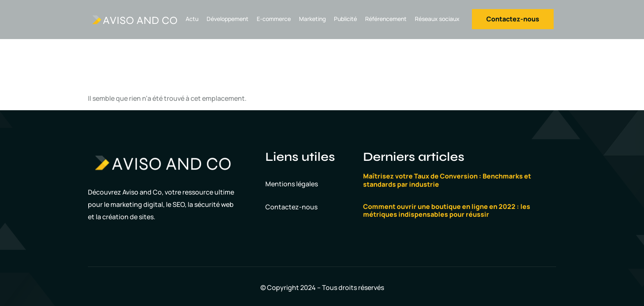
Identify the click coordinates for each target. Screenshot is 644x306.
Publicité (345, 19)
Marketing (312, 19)
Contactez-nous (291, 207)
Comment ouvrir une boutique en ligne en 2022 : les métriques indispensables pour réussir (447, 210)
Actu (192, 19)
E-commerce (274, 19)
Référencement (386, 19)
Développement (228, 19)
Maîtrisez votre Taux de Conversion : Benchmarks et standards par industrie (447, 180)
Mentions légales (292, 184)
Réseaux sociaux (437, 19)
